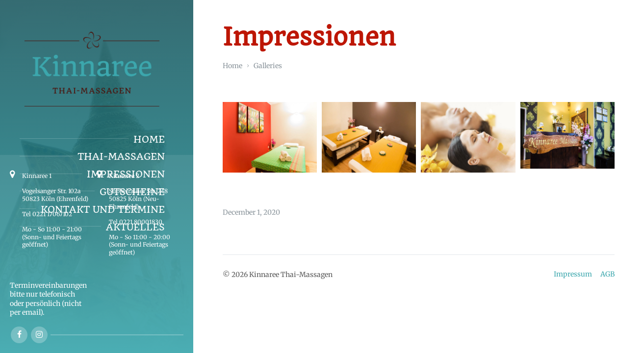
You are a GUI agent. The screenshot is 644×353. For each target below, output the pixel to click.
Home (232, 66)
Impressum (573, 274)
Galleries (268, 66)
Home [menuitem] (149, 139)
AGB (607, 274)
